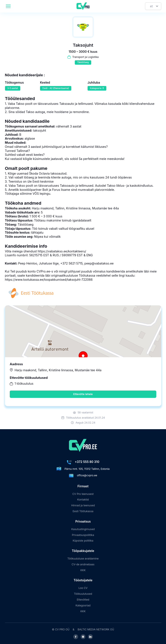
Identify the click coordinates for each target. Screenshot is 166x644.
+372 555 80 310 (87, 462)
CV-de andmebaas (83, 564)
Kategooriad (83, 605)
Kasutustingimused (83, 529)
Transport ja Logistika (85, 57)
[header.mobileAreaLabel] (8, 6)
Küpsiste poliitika (83, 541)
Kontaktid (83, 500)
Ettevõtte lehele (83, 394)
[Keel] (153, 6)
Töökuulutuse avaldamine (83, 559)
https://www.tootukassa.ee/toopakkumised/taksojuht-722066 (49, 280)
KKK (83, 570)
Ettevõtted (83, 600)
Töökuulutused (83, 594)
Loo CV (83, 588)
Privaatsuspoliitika (83, 535)
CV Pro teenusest (83, 494)
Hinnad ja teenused (83, 505)
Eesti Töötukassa (83, 511)
